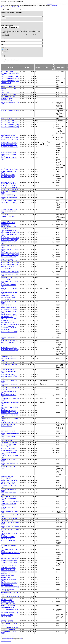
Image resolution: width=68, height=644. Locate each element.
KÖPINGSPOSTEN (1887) (9, 307)
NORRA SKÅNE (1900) (8, 375)
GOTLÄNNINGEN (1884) (9, 201)
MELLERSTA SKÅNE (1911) (10, 341)
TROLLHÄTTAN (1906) (8, 570)
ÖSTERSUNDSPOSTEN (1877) (10, 624)
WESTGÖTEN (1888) (7, 585)
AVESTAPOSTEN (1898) (8, 94)
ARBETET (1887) (6, 83)
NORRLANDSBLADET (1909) (10, 388)
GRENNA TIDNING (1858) (9, 203)
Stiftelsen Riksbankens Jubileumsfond (6, 641)
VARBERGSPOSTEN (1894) (9, 583)
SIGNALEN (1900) (7, 440)
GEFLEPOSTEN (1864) (8, 195)
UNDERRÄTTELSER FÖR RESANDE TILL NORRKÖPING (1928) (9, 574)
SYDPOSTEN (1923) (7, 520)
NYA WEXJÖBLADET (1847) (10, 413)
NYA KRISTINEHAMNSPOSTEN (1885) (9, 407)
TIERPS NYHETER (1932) (9, 560)
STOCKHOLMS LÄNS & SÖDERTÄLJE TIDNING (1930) (9, 498)
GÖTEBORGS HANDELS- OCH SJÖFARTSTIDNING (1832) (9, 211)
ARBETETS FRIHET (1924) (9, 87)
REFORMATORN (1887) (8, 431)
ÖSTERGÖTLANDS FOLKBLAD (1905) (7, 621)
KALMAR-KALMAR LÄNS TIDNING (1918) (9, 278)
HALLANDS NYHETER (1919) (10, 238)
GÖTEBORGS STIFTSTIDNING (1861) (8, 215)
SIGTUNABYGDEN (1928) (9, 442)
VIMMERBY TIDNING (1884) (10, 587)
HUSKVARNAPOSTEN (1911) (10, 255)
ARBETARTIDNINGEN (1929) (10, 79)
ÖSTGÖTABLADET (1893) (9, 629)
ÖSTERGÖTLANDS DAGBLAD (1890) (7, 616)
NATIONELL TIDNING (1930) (10, 350)
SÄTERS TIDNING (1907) (9, 540)
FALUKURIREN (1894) (8, 175)
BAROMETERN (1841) (8, 96)
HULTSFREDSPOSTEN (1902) (10, 253)
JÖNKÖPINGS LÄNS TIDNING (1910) (7, 268)
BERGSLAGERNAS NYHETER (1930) (7, 99)
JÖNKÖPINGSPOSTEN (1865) (10, 272)
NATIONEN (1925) (7, 357)
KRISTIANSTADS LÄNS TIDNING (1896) (9, 299)
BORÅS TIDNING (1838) (9, 135)
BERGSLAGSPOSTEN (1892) (10, 119)
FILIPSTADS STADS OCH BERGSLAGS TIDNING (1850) (10, 186)
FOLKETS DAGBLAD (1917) (10, 189)
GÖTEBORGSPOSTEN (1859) (10, 232)
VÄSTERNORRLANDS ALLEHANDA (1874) (8, 606)
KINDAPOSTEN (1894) (8, 296)
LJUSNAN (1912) (6, 330)
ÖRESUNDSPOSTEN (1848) (9, 613)
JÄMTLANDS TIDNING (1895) (10, 263)
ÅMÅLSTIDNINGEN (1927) (9, 609)
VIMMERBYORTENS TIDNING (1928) (8, 590)
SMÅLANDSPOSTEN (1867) (10, 480)
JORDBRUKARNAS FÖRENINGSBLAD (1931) (9, 260)
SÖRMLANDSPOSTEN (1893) (10, 558)
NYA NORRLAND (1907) (9, 411)
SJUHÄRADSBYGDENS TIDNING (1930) (8, 445)
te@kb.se (21, 639)
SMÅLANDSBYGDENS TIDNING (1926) (8, 477)
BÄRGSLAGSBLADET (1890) (10, 137)
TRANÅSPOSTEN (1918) (9, 568)
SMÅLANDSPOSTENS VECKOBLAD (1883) (8, 483)
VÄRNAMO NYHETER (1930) (10, 596)
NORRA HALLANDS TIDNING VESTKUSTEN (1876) (9, 371)
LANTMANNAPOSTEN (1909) (10, 324)
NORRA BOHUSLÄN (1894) (10, 364)
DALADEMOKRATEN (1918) (10, 147)
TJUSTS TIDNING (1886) (9, 566)
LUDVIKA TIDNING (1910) (9, 332)
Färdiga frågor (49, 4)
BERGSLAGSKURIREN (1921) (10, 110)
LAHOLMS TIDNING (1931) (10, 309)
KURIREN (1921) (6, 305)
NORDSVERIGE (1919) (8, 362)
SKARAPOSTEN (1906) (8, 448)
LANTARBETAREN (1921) (9, 315)
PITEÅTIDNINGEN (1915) (9, 422)
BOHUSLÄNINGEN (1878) (9, 121)
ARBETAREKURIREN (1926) (10, 77)
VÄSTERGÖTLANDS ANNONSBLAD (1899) (8, 603)
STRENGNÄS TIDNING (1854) (10, 502)
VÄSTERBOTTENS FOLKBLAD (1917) (7, 599)
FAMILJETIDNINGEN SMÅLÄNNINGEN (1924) (9, 183)
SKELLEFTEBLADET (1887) (10, 450)
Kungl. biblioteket (5, 639)
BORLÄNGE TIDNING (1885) (10, 125)
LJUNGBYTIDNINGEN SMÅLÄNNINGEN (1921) (9, 327)
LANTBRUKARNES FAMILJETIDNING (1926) (9, 318)
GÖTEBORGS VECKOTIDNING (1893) (8, 226)
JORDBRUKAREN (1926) (9, 257)
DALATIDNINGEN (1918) (9, 152)
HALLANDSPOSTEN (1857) (10, 240)
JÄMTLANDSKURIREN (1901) (10, 265)
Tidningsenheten (11, 639)
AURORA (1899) (6, 92)
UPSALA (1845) (6, 577)
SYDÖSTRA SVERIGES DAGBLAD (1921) (8, 538)
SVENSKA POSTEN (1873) (9, 518)
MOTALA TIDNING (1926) (9, 348)
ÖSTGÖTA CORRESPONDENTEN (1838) (10, 626)
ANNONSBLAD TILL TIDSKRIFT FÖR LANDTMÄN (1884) (10, 73)
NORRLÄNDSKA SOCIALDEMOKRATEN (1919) (8, 391)
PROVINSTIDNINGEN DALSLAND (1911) (8, 425)
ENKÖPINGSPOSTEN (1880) (10, 169)
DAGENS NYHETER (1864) (9, 139)
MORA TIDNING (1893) (8, 343)
